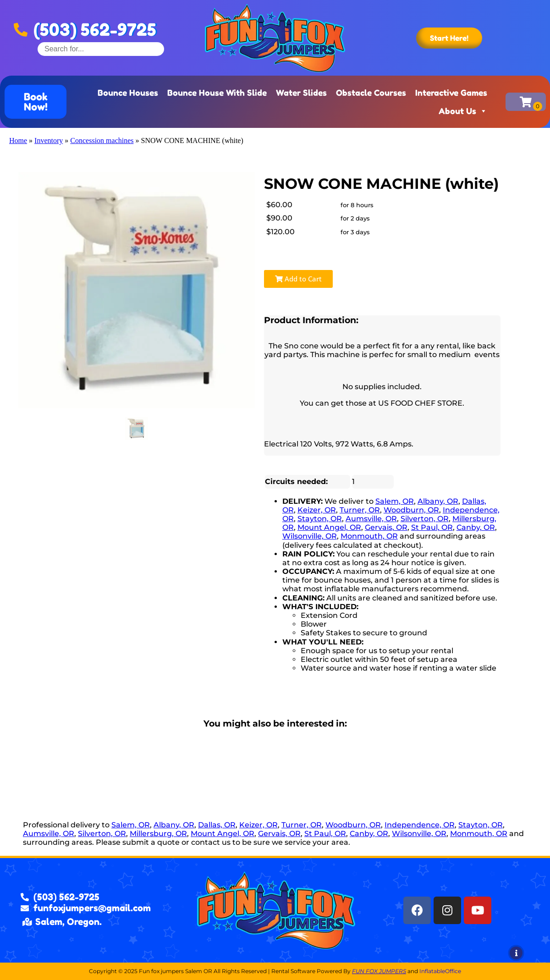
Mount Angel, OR (329, 527)
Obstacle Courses (371, 93)
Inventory (49, 140)
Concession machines (102, 140)
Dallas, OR (217, 825)
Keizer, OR (317, 510)
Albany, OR (438, 501)
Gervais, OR (386, 527)
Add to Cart (298, 279)
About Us (463, 111)
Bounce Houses (128, 93)
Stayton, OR (320, 519)
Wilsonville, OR (310, 536)
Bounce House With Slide (217, 93)
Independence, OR (420, 825)
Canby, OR (476, 527)
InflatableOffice (440, 971)
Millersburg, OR (158, 834)
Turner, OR (360, 510)
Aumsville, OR (371, 519)
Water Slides (301, 93)
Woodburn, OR (411, 510)
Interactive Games (451, 93)
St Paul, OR (432, 527)
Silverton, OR (425, 519)
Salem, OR (395, 501)
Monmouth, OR (369, 536)
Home (18, 140)
